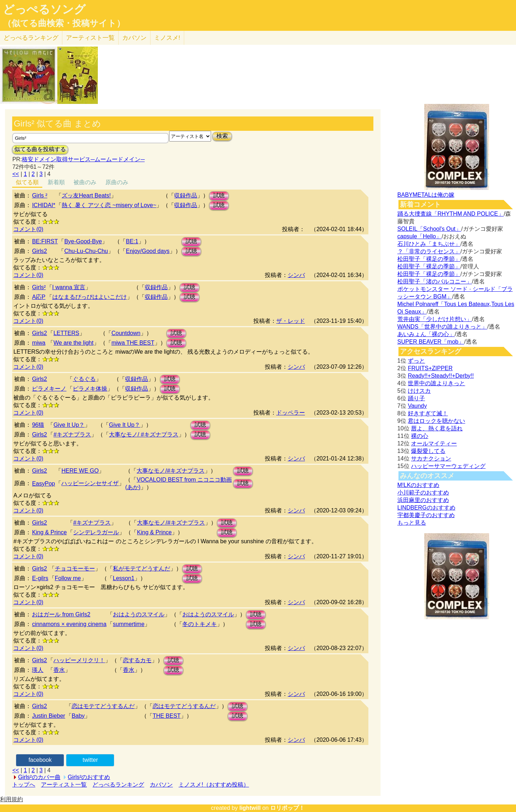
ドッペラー (291, 413)
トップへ (24, 785)
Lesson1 (124, 578)
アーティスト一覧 (64, 785)
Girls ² (40, 195)
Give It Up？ (69, 425)
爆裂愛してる (428, 451)
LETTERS (66, 333)
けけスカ (419, 391)
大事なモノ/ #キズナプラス (144, 434)
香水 (59, 670)
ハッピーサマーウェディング (448, 466)
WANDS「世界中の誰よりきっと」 (442, 327)
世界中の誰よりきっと (436, 383)
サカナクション (431, 458)
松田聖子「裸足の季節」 (429, 259)
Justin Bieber (49, 716)
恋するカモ (137, 660)
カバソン (134, 38)
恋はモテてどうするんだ (103, 706)
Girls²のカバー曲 (39, 777)
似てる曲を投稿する (40, 149)
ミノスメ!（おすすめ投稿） (214, 785)
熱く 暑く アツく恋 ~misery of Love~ (109, 205)
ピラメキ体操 (90, 389)
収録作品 (186, 195)
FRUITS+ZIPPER (430, 368)
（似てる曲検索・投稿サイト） (64, 23)
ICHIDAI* (44, 205)
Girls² (39, 287)
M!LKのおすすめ (418, 485)
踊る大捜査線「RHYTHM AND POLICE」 (451, 214)
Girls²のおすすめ (89, 777)
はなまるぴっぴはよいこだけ (90, 297)
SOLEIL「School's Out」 (429, 229)
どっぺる (31, 38)
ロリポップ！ (287, 808)
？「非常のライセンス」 (429, 251)
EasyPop (43, 484)
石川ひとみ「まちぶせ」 (429, 244)
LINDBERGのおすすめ (426, 508)
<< (16, 174)
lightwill (250, 808)
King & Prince (49, 532)
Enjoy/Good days (148, 251)
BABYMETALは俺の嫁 (426, 195)
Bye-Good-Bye (83, 241)
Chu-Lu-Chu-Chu (86, 251)
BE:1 (132, 241)
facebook (40, 760)
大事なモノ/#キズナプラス (170, 471)
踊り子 (416, 398)
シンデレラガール (96, 532)
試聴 (219, 195)
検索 (222, 136)
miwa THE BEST (133, 343)
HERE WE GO (80, 471)
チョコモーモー (75, 569)
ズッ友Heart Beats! (86, 195)
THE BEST (167, 716)
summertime (129, 624)
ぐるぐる (84, 379)
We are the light (73, 343)
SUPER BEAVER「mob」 (431, 342)
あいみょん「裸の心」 (426, 334)
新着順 (56, 182)
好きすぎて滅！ (428, 413)
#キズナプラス (72, 434)
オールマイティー (434, 443)
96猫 (38, 425)
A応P (39, 297)
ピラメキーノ (49, 389)
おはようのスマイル (139, 614)
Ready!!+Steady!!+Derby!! (441, 376)
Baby (78, 716)
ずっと (416, 361)
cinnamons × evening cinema (69, 624)
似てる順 (27, 182)
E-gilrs (40, 578)
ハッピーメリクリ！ (79, 660)
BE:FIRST (45, 241)
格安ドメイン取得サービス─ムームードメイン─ (83, 159)
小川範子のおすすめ (423, 493)
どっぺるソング (44, 9)
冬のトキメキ (200, 624)
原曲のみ (117, 182)
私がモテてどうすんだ (142, 569)
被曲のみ (85, 182)
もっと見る (412, 523)
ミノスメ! (167, 38)
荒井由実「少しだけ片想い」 (435, 319)
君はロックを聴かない (436, 421)
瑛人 (38, 670)
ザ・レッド (291, 321)
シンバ (296, 275)
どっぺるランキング (118, 785)
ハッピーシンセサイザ (90, 483)
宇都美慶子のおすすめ (426, 515)
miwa (39, 343)
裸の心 (420, 436)
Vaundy (417, 406)
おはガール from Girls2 (61, 614)
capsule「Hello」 (420, 236)
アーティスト (90, 38)
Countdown (126, 333)
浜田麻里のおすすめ (423, 500)
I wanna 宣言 (69, 287)
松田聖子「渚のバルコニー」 (435, 281)
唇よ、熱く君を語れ (437, 428)
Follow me (68, 578)
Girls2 (39, 251)
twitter (90, 760)
